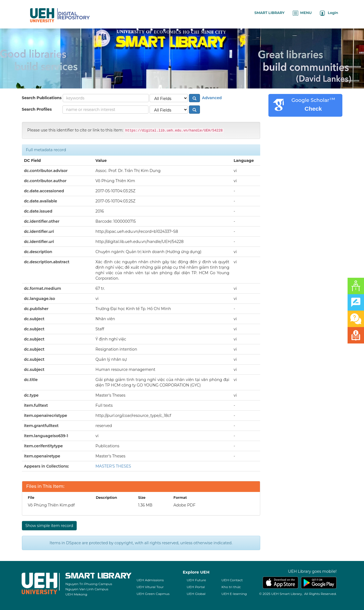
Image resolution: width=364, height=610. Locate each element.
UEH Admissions (150, 580)
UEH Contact (232, 580)
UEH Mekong (76, 594)
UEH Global (196, 594)
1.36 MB (145, 505)
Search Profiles (37, 109)
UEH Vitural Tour (150, 587)
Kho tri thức (231, 587)
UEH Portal (196, 587)
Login (329, 13)
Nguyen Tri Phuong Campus (89, 584)
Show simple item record (49, 526)
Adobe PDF (184, 505)
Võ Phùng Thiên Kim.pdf (51, 505)
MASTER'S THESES (113, 466)
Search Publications (42, 98)
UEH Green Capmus (153, 594)
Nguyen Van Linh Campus (87, 589)
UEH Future (196, 580)
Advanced (211, 98)
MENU (302, 13)
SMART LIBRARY (270, 13)
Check (313, 109)
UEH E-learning (234, 594)
